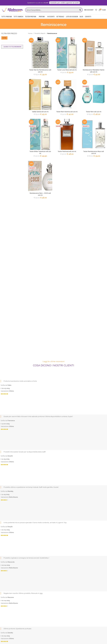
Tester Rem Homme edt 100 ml (67, 112)
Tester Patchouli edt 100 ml (67, 152)
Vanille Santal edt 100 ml (40, 112)
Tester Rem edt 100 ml (94, 112)
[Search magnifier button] (80, 10)
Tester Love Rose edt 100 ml (67, 70)
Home (30, 34)
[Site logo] (12, 10)
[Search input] (52, 10)
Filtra (4, 38)
